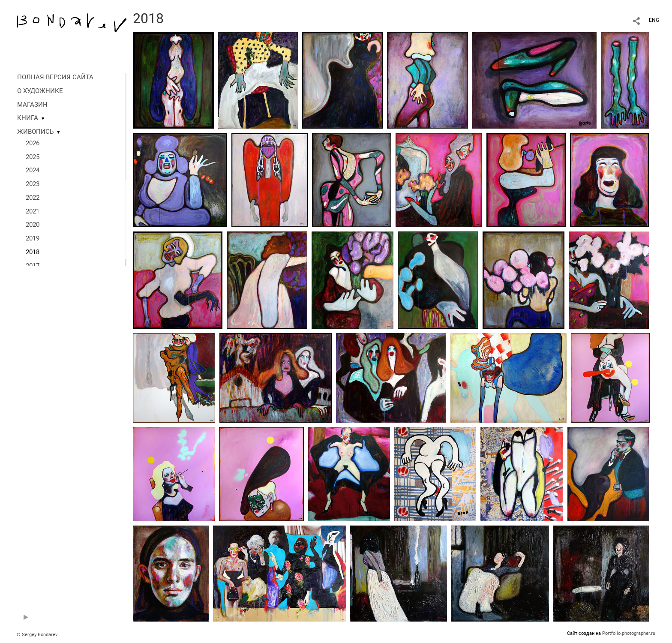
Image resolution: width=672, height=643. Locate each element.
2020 (33, 225)
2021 (33, 211)
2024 (33, 170)
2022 (33, 198)
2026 (33, 143)
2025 (33, 157)
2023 (33, 184)
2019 (33, 238)
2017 (33, 266)
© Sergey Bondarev (37, 635)
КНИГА (28, 118)
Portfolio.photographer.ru (629, 633)
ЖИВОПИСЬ (35, 132)
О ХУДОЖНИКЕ (40, 91)
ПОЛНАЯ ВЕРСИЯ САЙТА (55, 77)
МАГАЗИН (32, 105)
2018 (33, 252)
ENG (654, 20)
